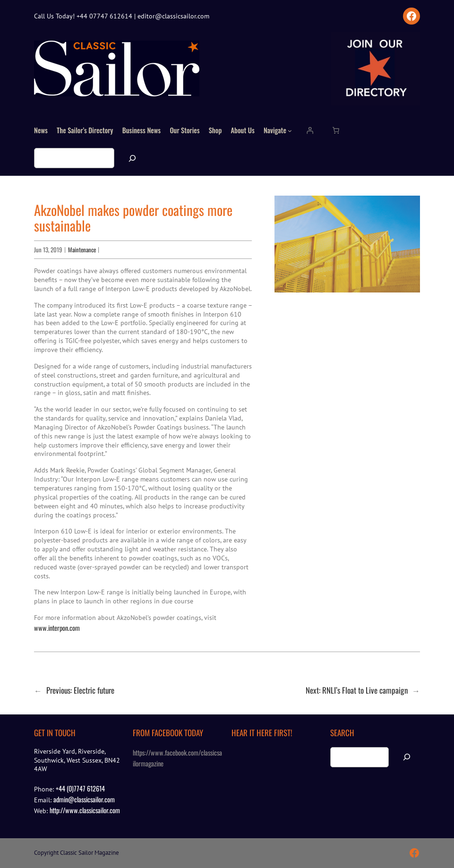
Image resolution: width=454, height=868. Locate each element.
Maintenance (82, 249)
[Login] (309, 130)
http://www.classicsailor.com (85, 810)
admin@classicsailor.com (84, 799)
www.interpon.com (57, 628)
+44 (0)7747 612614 (80, 788)
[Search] (132, 158)
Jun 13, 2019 (48, 249)
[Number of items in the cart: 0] (336, 130)
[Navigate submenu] (290, 131)
